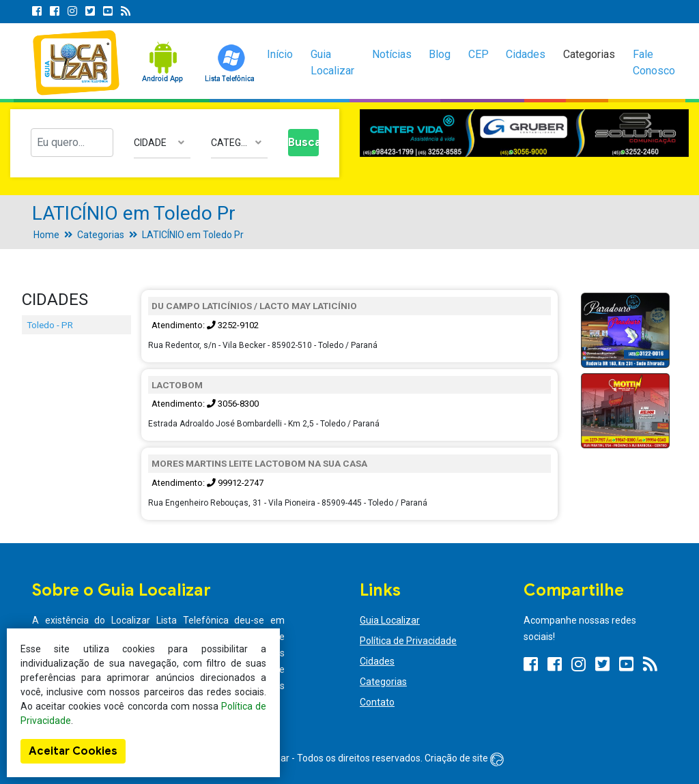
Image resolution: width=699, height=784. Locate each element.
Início (280, 54)
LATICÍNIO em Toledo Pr (193, 235)
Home (46, 235)
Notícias (392, 54)
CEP (479, 54)
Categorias (589, 54)
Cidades (526, 54)
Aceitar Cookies (73, 751)
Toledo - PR (50, 325)
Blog (440, 54)
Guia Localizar (332, 62)
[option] (524, 133)
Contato (377, 702)
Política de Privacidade (408, 641)
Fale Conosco (654, 62)
